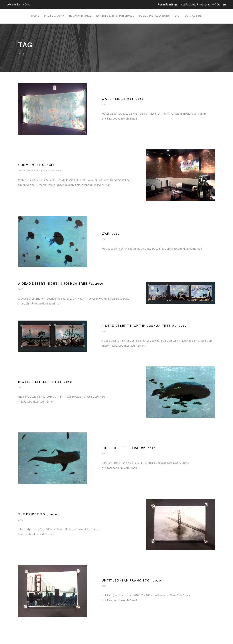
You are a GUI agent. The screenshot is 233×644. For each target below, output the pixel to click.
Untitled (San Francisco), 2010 (131, 580)
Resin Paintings (80, 16)
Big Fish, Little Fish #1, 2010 (45, 382)
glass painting (43, 170)
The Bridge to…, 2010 (38, 514)
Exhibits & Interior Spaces (115, 16)
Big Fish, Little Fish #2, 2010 (129, 448)
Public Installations (154, 16)
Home (35, 16)
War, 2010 (111, 234)
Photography (54, 16)
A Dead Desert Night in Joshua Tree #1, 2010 (61, 284)
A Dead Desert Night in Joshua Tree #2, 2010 (144, 326)
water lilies (57, 170)
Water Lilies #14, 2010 (123, 99)
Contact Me (193, 16)
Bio (177, 16)
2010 (104, 104)
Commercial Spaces (37, 165)
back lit (29, 170)
